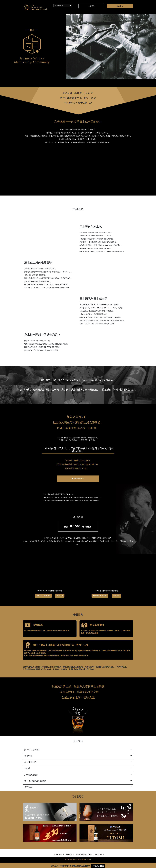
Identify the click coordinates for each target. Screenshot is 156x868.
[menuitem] (63, 6)
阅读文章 (60, 596)
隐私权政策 (58, 855)
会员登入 (91, 6)
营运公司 (99, 855)
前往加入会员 (98, 866)
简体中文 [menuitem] (60, 6)
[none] (63, 6)
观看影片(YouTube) (43, 596)
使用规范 (69, 855)
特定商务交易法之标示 (84, 855)
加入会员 (120, 6)
